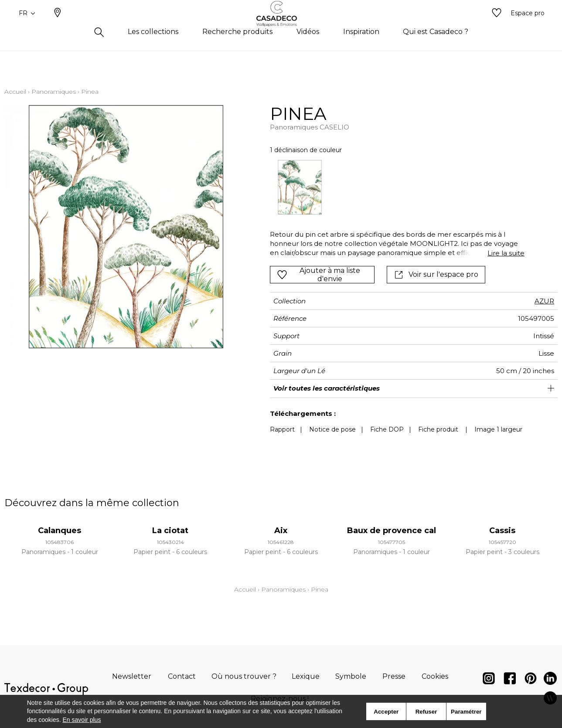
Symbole (351, 676)
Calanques (60, 531)
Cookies (435, 676)
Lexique (306, 676)
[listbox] (392, 187)
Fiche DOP (387, 429)
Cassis (502, 531)
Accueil (15, 92)
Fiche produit (438, 429)
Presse (394, 676)
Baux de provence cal (392, 531)
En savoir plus (82, 720)
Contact (182, 676)
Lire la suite (506, 253)
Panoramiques (54, 92)
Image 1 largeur (498, 429)
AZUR (544, 301)
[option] (300, 187)
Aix (281, 531)
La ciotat (170, 531)
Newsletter (132, 676)
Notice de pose (332, 429)
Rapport (282, 429)
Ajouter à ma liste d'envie (318, 275)
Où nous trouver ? (244, 676)
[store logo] (281, 27)
